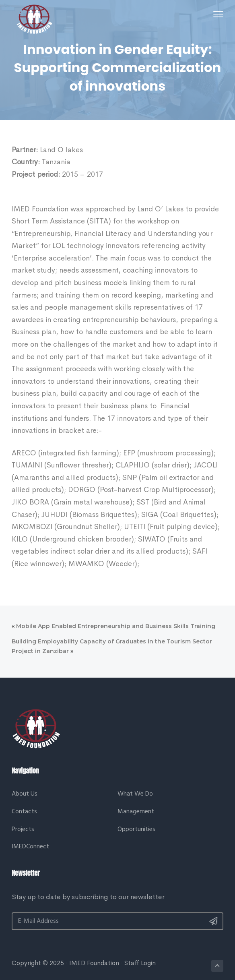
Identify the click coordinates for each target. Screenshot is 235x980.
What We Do (135, 794)
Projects (23, 830)
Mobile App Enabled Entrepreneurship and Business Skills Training (116, 626)
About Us (25, 794)
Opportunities (136, 830)
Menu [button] (217, 14)
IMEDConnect (30, 847)
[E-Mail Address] (117, 921)
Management (136, 812)
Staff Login (140, 963)
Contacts (24, 812)
